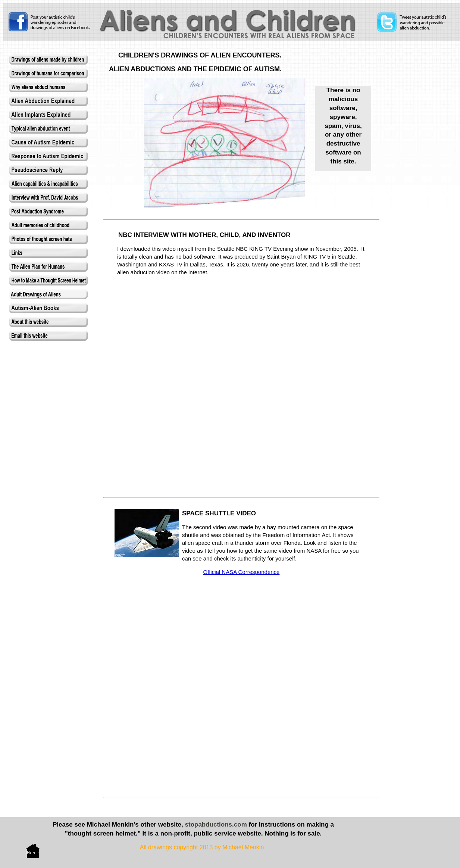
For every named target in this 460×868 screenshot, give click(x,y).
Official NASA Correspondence (242, 572)
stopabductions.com (216, 825)
